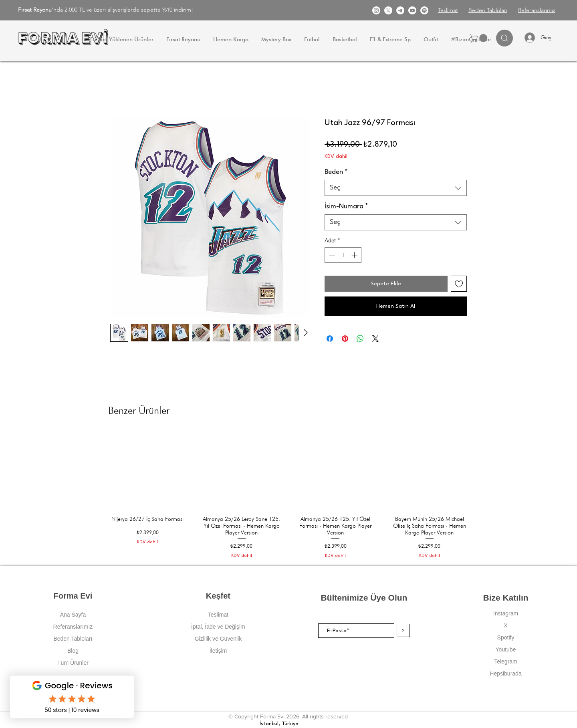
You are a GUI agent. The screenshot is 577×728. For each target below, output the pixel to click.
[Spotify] (424, 10)
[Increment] (355, 255)
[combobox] (396, 188)
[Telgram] (400, 10)
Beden (336, 172)
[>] (403, 630)
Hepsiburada (505, 674)
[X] (388, 10)
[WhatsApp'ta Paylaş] (360, 339)
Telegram (506, 661)
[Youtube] (412, 10)
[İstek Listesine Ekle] (459, 284)
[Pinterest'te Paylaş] (345, 339)
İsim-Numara (346, 207)
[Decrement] (331, 255)
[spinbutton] (343, 255)
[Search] (504, 38)
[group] (288, 495)
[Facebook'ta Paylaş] (330, 339)
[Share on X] (375, 339)
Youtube (506, 649)
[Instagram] (376, 10)
